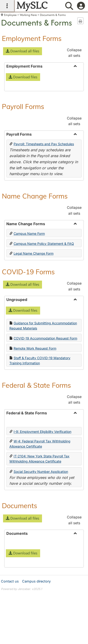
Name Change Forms (35, 266)
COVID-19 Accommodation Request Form (45, 408)
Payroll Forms (23, 176)
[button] (23, 51)
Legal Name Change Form (34, 323)
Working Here (28, 15)
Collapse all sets (74, 53)
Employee (10, 15)
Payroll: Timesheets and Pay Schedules (44, 214)
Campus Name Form (29, 303)
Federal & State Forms (36, 455)
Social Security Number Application (41, 541)
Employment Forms (32, 38)
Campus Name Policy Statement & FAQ (44, 313)
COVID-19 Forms (28, 342)
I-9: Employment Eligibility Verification (42, 501)
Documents (19, 575)
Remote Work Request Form (35, 418)
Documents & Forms (53, 15)
